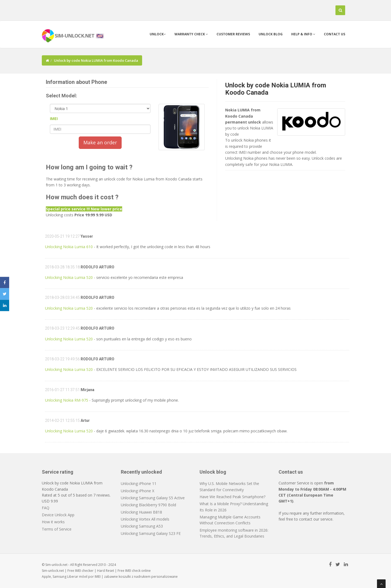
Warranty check (191, 34)
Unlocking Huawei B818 (141, 512)
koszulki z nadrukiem (135, 577)
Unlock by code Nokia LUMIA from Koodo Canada (276, 89)
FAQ (46, 508)
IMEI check (133, 571)
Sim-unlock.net (53, 571)
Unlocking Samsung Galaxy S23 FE (151, 533)
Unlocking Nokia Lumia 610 (69, 247)
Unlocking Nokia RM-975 (67, 400)
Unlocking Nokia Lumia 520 (69, 277)
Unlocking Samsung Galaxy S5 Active (153, 498)
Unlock (158, 34)
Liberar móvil (77, 577)
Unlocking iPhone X (138, 491)
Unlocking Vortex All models (145, 519)
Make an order (100, 142)
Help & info (303, 34)
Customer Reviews (233, 34)
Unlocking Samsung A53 (142, 526)
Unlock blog (271, 34)
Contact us (335, 34)
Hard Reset (106, 571)
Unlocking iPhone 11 (139, 483)
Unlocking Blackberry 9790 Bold (148, 505)
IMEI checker (84, 571)
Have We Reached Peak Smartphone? (232, 497)
